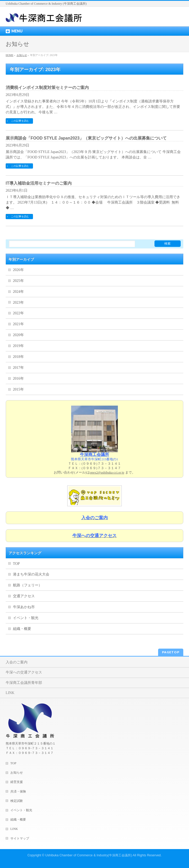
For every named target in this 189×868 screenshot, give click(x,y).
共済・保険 (18, 791)
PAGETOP (171, 652)
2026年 (18, 270)
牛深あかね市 (24, 607)
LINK (10, 693)
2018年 (18, 357)
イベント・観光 (26, 618)
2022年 (18, 313)
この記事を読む (20, 121)
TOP (16, 564)
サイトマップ (20, 838)
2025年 (18, 281)
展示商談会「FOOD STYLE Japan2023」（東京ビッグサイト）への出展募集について (86, 138)
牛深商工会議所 (95, 454)
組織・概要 (22, 629)
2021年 (18, 324)
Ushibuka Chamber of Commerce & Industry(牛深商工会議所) (89, 855)
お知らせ (17, 773)
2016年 (18, 379)
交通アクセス (24, 596)
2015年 (18, 389)
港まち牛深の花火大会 (31, 574)
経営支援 (17, 782)
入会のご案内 (17, 662)
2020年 (18, 335)
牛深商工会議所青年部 (24, 683)
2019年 (18, 346)
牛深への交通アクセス (24, 672)
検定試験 (17, 801)
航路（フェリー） (28, 585)
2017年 (18, 368)
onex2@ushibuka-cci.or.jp (107, 473)
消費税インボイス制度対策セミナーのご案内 (47, 88)
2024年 (18, 292)
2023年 (18, 303)
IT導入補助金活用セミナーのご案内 (39, 183)
